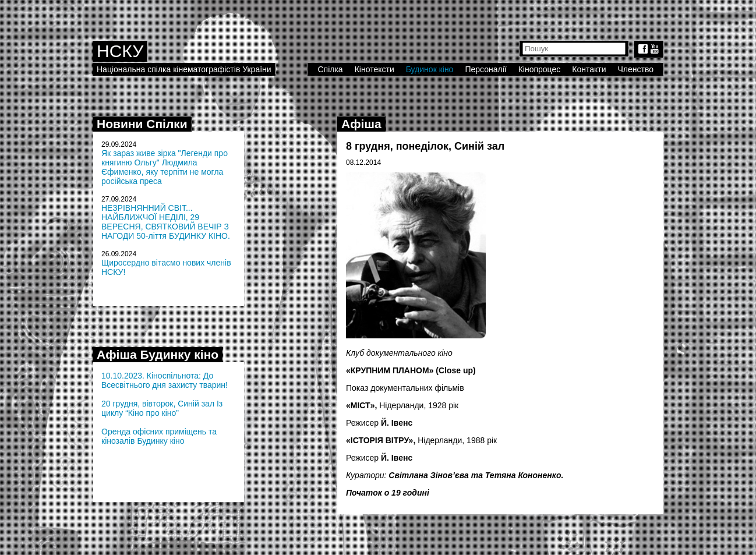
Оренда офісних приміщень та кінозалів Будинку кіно (159, 436)
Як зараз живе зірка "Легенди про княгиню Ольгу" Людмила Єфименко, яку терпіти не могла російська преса (165, 167)
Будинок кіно (430, 69)
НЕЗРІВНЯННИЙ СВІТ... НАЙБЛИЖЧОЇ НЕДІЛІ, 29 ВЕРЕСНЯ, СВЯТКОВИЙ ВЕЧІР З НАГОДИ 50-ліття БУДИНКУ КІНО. (166, 222)
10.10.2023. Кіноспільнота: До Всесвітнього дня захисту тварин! (165, 380)
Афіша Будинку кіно (158, 354)
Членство (636, 69)
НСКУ (120, 51)
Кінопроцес (540, 69)
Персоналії (485, 69)
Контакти (589, 69)
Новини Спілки (142, 124)
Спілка (330, 69)
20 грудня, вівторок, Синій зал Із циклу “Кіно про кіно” (162, 408)
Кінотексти (375, 69)
